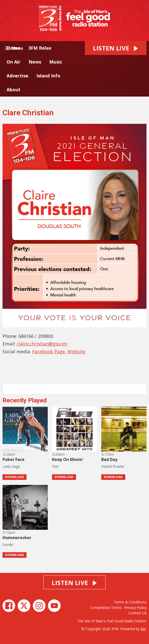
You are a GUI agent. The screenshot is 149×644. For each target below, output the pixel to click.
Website (76, 352)
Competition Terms (106, 608)
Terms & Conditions (130, 602)
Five (55, 466)
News (35, 62)
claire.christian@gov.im (42, 344)
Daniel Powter (113, 466)
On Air (14, 62)
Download (15, 477)
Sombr (8, 545)
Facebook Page (48, 352)
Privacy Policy (135, 608)
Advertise (17, 76)
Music (56, 62)
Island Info (48, 76)
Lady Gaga (11, 466)
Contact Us (137, 613)
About (14, 90)
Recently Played (25, 400)
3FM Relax (40, 48)
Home (13, 48)
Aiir (143, 629)
